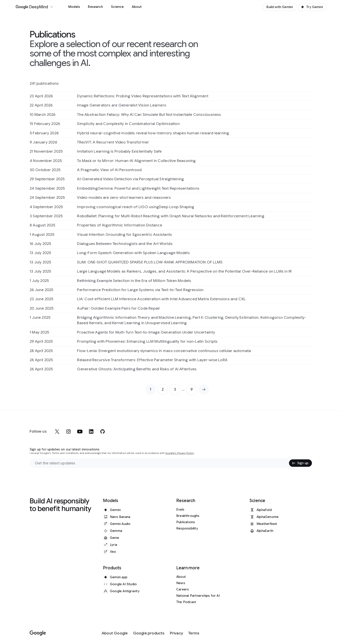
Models (74, 7)
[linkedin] (91, 432)
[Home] (32, 7)
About (137, 7)
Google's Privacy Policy (180, 453)
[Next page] (204, 389)
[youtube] (80, 432)
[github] (103, 432)
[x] (57, 432)
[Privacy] (176, 633)
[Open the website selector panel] (52, 7)
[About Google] (115, 633)
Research (95, 7)
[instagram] (68, 432)
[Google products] (149, 633)
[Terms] (194, 633)
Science (117, 7)
